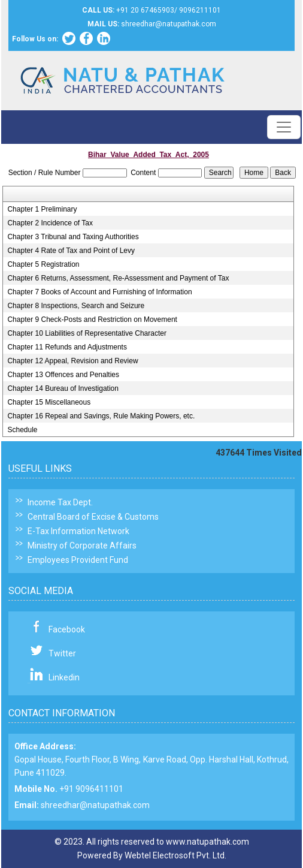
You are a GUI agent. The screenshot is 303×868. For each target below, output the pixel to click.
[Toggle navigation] (284, 127)
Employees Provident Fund (78, 560)
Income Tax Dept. (60, 502)
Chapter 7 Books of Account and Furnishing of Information (99, 292)
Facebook (67, 629)
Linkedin (64, 677)
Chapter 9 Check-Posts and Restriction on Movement (92, 320)
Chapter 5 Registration (43, 264)
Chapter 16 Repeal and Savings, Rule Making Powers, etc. (101, 416)
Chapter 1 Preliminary (42, 209)
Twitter (62, 653)
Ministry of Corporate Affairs (82, 545)
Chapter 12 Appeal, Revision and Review (72, 361)
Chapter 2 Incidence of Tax (50, 223)
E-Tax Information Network (78, 531)
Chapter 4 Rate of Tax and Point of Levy (71, 251)
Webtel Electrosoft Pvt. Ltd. (175, 855)
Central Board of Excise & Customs (93, 517)
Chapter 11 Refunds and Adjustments (67, 347)
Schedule (22, 430)
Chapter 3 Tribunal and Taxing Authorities (73, 237)
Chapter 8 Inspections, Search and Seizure (76, 306)
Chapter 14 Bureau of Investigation (63, 388)
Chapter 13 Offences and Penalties (63, 375)
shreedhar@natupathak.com (95, 805)
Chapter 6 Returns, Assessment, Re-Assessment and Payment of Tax (118, 278)
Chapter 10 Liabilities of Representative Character (87, 333)
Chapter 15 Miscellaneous (49, 402)
